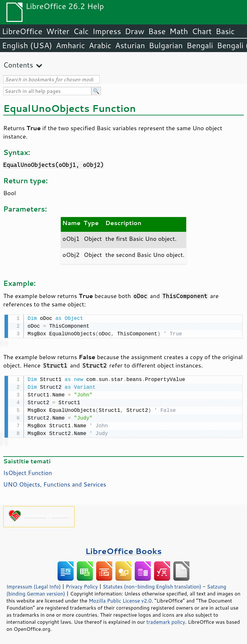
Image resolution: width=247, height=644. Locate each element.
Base (157, 31)
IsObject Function (27, 471)
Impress (107, 31)
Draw (134, 31)
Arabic (100, 45)
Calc (81, 31)
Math (179, 31)
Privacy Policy (82, 585)
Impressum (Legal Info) (34, 585)
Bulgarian (166, 45)
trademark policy (166, 621)
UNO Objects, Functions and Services (55, 483)
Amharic (70, 45)
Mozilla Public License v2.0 (120, 599)
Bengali (200, 45)
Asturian (130, 45)
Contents (18, 65)
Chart (202, 31)
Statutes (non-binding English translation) (152, 585)
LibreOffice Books (123, 550)
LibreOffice (22, 31)
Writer (58, 31)
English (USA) (27, 45)
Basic (225, 31)
